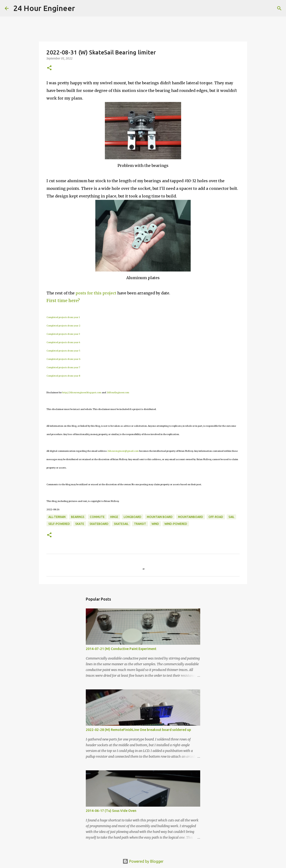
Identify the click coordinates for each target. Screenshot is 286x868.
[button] (49, 68)
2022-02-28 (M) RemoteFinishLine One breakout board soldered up (138, 730)
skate (80, 524)
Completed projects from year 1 (63, 317)
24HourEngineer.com (118, 392)
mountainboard (191, 517)
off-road (216, 517)
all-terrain (57, 517)
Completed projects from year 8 (63, 376)
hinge (114, 517)
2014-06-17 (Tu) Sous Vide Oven (111, 811)
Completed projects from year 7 (63, 367)
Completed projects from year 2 (63, 326)
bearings (78, 517)
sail (231, 517)
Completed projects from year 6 (63, 359)
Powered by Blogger (143, 861)
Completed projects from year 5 (63, 351)
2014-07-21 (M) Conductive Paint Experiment (121, 649)
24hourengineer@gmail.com (123, 451)
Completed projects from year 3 (63, 334)
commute (97, 517)
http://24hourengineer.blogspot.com (82, 392)
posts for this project (96, 293)
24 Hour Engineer (44, 8)
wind (155, 524)
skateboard (99, 524)
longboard (133, 517)
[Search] (82, 8)
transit (140, 524)
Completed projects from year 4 (63, 342)
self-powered (59, 524)
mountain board (160, 517)
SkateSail (121, 524)
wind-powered (176, 524)
